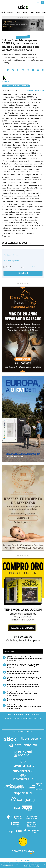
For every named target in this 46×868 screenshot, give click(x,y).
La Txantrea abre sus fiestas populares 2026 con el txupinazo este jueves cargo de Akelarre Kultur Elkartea (23, 679)
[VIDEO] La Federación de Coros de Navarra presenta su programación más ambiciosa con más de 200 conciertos (23, 659)
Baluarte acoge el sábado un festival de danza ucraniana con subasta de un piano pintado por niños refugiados (21, 686)
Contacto (27, 715)
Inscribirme (23, 273)
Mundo (32, 12)
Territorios (25, 12)
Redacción (5, 82)
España (3, 12)
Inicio (9, 715)
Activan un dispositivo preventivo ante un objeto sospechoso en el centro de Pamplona (22, 672)
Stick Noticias (23, 37)
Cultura (38, 12)
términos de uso (17, 267)
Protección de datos (35, 718)
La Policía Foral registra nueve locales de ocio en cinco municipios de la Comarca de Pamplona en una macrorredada (22, 707)
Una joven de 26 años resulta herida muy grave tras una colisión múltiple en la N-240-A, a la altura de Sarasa (22, 666)
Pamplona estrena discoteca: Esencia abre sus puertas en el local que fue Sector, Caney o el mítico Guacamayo (21, 694)
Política (17, 12)
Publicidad (36, 715)
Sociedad (10, 12)
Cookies (16, 718)
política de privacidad (29, 267)
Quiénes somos (18, 715)
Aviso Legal (9, 718)
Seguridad (24, 718)
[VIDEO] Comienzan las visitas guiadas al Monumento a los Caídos (19, 700)
